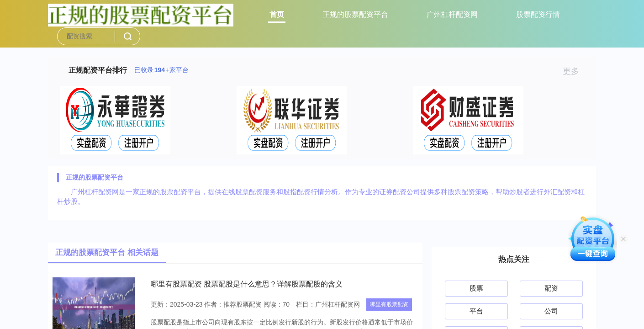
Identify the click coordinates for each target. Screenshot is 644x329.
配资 (551, 288)
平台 (476, 311)
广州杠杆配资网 (452, 14)
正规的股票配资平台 (355, 14)
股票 (476, 288)
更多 (575, 71)
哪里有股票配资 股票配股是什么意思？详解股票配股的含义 (247, 284)
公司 (551, 311)
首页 (277, 14)
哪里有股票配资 (389, 304)
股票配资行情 (538, 14)
